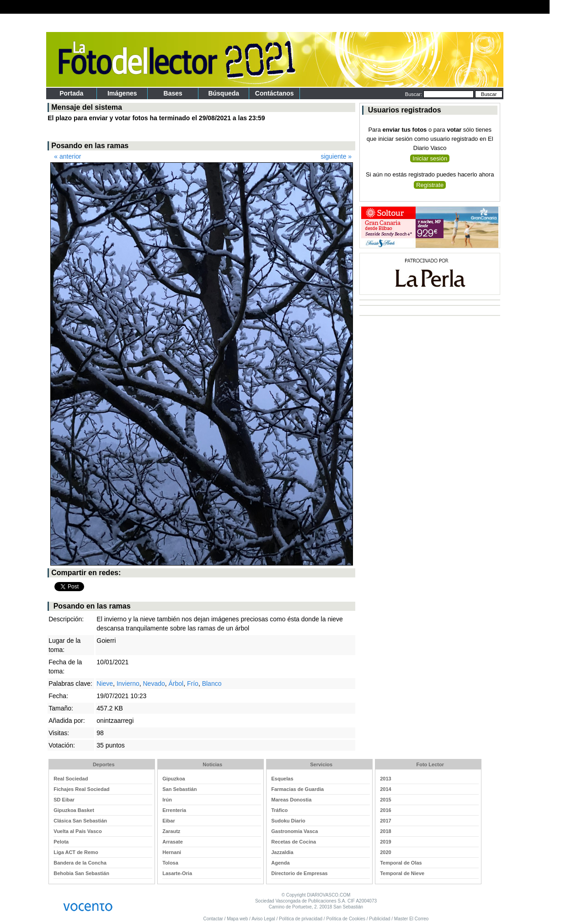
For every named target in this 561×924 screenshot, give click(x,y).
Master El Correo (411, 919)
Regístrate (430, 185)
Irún (167, 800)
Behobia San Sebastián (81, 873)
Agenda (280, 863)
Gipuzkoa (174, 779)
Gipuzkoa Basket (74, 810)
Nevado (154, 684)
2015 (385, 800)
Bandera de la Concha (80, 863)
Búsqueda (224, 93)
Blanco (212, 684)
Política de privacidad (301, 919)
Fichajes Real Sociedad (81, 789)
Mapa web (237, 919)
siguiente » (336, 156)
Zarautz (171, 831)
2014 (385, 789)
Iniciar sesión (430, 158)
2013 (385, 779)
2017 (385, 821)
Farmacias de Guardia (297, 789)
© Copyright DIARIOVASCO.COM (316, 895)
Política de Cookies (346, 919)
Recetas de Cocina (294, 842)
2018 (385, 831)
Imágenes (122, 93)
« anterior (67, 156)
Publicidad (379, 919)
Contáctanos (275, 93)
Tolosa (170, 863)
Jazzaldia (282, 852)
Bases (173, 93)
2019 (385, 842)
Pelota (61, 842)
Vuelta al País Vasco (77, 831)
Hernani (172, 852)
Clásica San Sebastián (80, 821)
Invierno (128, 684)
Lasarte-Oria (177, 873)
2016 (385, 810)
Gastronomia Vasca (294, 831)
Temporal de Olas (401, 863)
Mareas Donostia (291, 800)
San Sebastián (179, 789)
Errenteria (174, 810)
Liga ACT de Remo (76, 852)
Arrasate (173, 842)
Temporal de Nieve (402, 873)
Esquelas (282, 779)
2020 (385, 852)
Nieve (105, 684)
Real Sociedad (71, 779)
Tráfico (279, 810)
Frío (193, 684)
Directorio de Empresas (299, 873)
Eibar (169, 821)
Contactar (213, 919)
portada (71, 93)
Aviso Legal (263, 919)
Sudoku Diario (288, 821)
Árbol (176, 684)
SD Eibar (64, 800)
